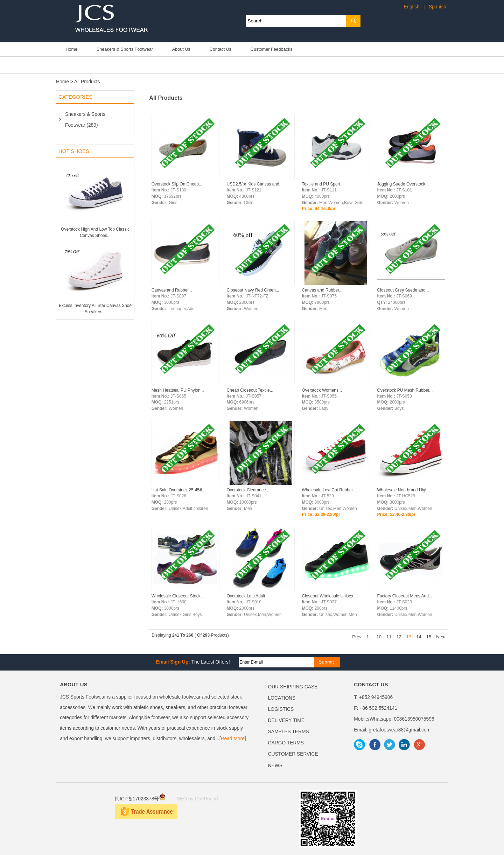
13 (409, 637)
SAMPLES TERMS (289, 732)
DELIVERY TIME (286, 720)
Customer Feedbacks (272, 49)
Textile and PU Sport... (323, 184)
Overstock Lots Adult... (248, 596)
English (411, 7)
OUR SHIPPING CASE (293, 687)
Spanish (437, 7)
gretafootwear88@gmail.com (400, 730)
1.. (369, 637)
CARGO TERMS (286, 743)
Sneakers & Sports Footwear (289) (85, 120)
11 (389, 637)
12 (399, 637)
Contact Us (220, 49)
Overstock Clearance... (248, 490)
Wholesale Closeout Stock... (178, 596)
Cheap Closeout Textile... (250, 390)
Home (71, 49)
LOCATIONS (282, 698)
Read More (233, 739)
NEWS (275, 766)
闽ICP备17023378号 (140, 799)
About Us (181, 49)
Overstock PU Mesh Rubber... (405, 390)
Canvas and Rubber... (172, 290)
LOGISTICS (281, 709)
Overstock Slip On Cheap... (177, 184)
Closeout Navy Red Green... (253, 290)
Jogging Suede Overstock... (403, 184)
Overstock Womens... (322, 390)
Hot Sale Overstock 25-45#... (178, 490)
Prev (357, 637)
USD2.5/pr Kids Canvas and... (255, 184)
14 (419, 637)
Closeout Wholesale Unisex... (330, 596)
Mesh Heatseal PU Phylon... (178, 390)
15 (429, 637)
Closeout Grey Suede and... (403, 290)
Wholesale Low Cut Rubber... (329, 490)
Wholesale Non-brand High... (404, 490)
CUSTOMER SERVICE (293, 754)
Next (441, 637)
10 (379, 637)
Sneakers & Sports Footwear (125, 49)
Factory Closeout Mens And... (404, 596)
